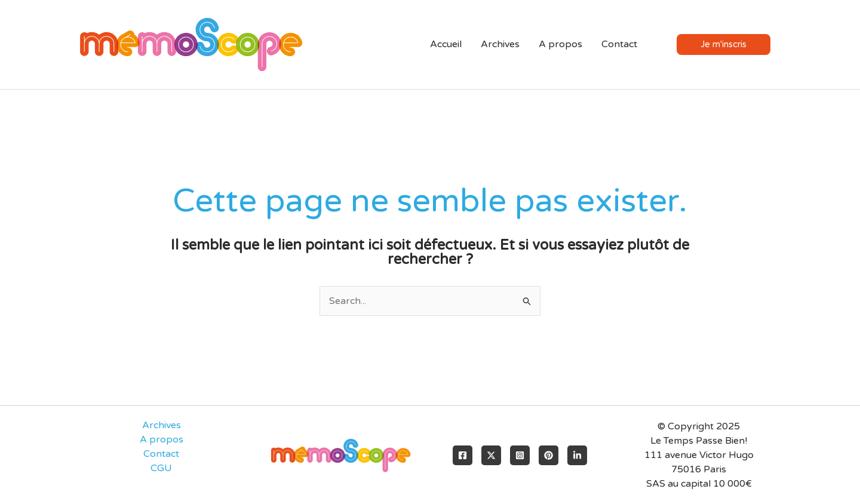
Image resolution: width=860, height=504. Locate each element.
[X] (491, 455)
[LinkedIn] (577, 455)
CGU (161, 468)
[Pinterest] (549, 455)
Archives (500, 44)
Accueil (446, 44)
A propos (560, 44)
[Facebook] (463, 455)
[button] (732, 44)
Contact (619, 44)
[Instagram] (520, 455)
